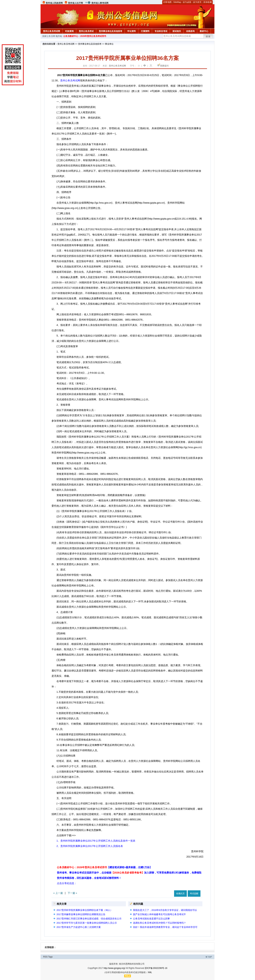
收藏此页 (180, 894)
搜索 (208, 37)
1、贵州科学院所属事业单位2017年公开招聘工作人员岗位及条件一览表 (96, 841)
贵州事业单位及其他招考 (110, 31)
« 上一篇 (58, 893)
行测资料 (145, 31)
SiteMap (177, 2)
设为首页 (197, 2)
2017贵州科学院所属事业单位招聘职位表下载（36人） (84, 910)
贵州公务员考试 (86, 31)
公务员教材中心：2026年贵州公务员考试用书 (85, 36)
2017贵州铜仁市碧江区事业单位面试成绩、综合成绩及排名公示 (89, 919)
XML (150, 972)
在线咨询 (190, 31)
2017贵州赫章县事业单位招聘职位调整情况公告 (81, 914)
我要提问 (164, 66)
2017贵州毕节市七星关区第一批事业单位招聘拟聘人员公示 (87, 923)
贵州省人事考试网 (100, 3)
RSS (45, 957)
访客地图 (167, 2)
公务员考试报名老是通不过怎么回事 (151, 919)
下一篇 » (72, 893)
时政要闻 (69, 31)
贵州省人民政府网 (54, 3)
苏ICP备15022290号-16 (156, 968)
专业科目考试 (161, 31)
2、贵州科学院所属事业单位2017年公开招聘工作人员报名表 (90, 846)
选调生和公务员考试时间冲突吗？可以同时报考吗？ (159, 923)
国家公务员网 (49, 36)
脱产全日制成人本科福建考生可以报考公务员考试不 (159, 914)
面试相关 (177, 31)
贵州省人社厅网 (75, 3)
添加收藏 (208, 2)
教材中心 (204, 31)
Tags (50, 957)
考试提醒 (194, 894)
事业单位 (109, 44)
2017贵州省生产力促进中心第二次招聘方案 (79, 927)
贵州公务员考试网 (52, 31)
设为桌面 (187, 2)
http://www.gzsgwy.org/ (114, 968)
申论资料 (132, 31)
